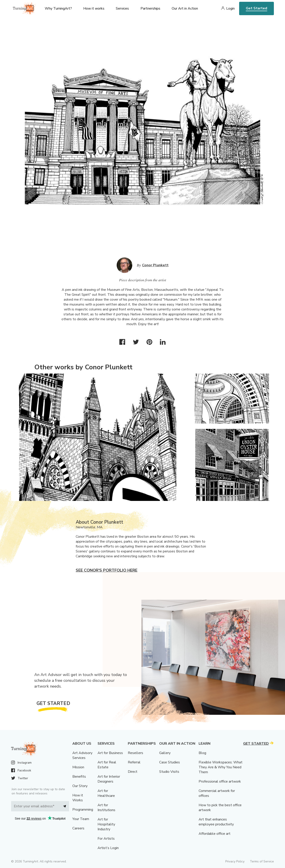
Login (230, 8)
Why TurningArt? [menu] (58, 8)
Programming (83, 810)
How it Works (78, 798)
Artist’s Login (108, 848)
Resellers (135, 753)
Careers (78, 828)
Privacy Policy (235, 861)
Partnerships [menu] (150, 8)
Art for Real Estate (107, 765)
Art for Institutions (106, 808)
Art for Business (110, 753)
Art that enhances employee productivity (216, 822)
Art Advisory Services (82, 755)
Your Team (81, 819)
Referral (134, 762)
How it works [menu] (94, 8)
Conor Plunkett (155, 265)
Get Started (256, 8)
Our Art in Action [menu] (185, 8)
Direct (133, 772)
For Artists (106, 839)
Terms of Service (262, 861)
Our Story (80, 786)
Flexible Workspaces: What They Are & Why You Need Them (221, 767)
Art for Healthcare (106, 793)
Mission (78, 767)
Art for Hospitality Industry (106, 824)
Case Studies (170, 762)
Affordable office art (215, 834)
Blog (202, 753)
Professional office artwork (220, 781)
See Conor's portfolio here (107, 570)
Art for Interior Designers (109, 779)
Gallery (165, 753)
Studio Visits (169, 772)
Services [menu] (122, 8)
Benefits (79, 777)
